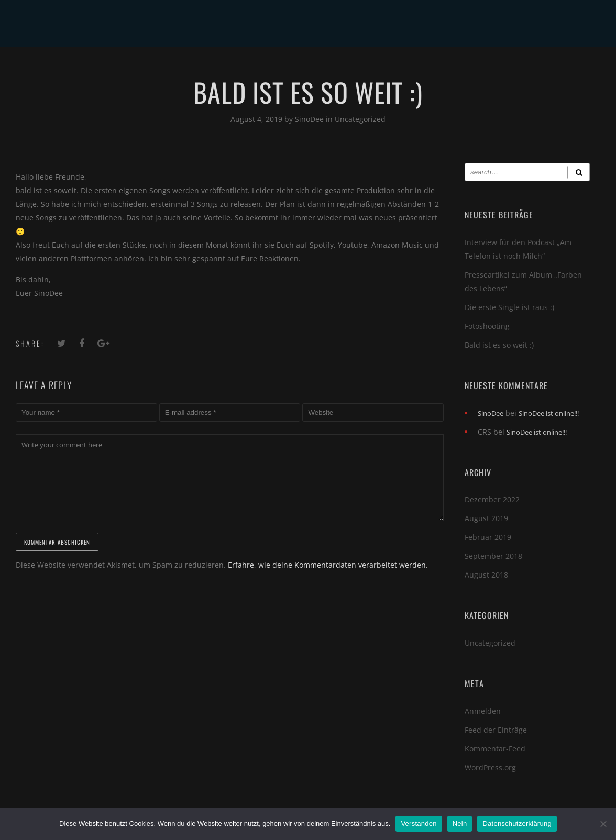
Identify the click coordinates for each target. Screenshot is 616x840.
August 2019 (486, 518)
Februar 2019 (488, 537)
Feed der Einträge (496, 730)
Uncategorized (360, 119)
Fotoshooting (487, 326)
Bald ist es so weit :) (499, 345)
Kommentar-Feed (495, 749)
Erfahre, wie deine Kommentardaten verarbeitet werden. (328, 565)
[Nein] (603, 824)
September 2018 (493, 556)
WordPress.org (490, 767)
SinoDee (310, 119)
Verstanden (419, 824)
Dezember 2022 (492, 499)
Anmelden (483, 711)
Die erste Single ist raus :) (509, 307)
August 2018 (486, 575)
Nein (460, 824)
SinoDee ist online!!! (549, 413)
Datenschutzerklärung (517, 824)
